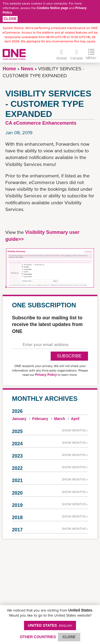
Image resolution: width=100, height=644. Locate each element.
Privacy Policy (46, 375)
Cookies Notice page (53, 8)
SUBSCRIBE (69, 356)
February (40, 419)
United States (50, 625)
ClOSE (69, 637)
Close (10, 19)
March (60, 419)
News (27, 69)
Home (9, 69)
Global (61, 58)
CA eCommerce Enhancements (41, 123)
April (75, 419)
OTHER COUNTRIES (38, 637)
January (19, 419)
